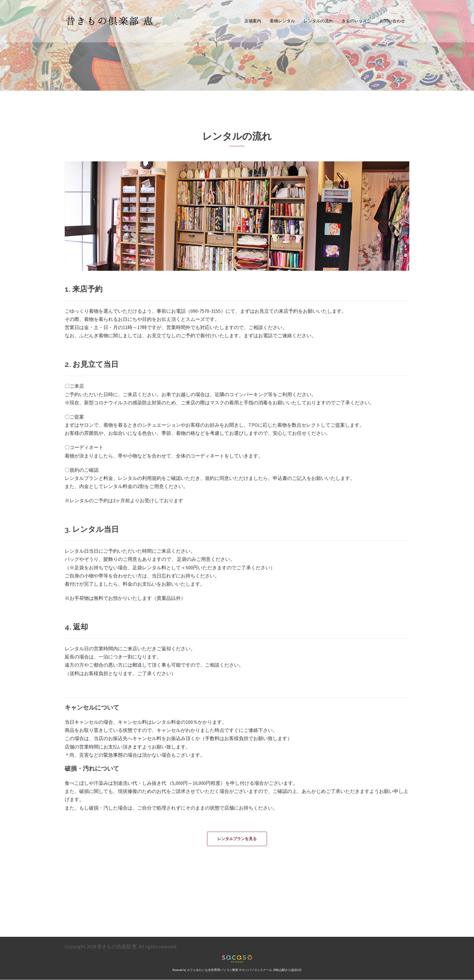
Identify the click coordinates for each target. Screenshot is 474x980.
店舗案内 (253, 21)
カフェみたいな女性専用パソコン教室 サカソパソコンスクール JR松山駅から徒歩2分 (244, 970)
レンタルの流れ (318, 21)
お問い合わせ (392, 21)
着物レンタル (282, 21)
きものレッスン (356, 21)
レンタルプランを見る (237, 839)
